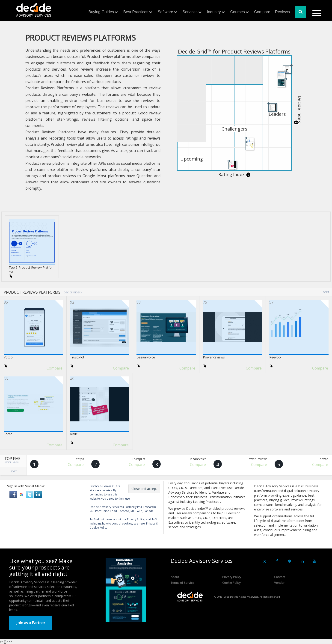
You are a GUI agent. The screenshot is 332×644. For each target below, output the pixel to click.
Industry (214, 12)
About (175, 577)
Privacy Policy (232, 577)
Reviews (282, 12)
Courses (237, 12)
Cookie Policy (231, 583)
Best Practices (136, 12)
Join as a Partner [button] (31, 623)
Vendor (279, 583)
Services (190, 12)
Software (165, 12)
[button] (14, 494)
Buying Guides (101, 12)
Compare (262, 12)
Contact (279, 577)
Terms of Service (182, 583)
